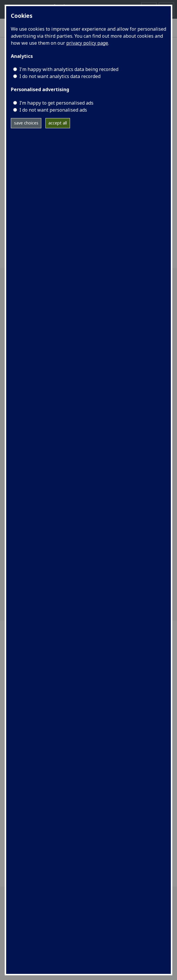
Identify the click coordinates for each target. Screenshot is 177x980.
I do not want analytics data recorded (60, 76)
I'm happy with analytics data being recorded (69, 69)
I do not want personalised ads (53, 110)
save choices (26, 123)
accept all (58, 123)
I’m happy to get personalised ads (56, 103)
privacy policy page (87, 43)
